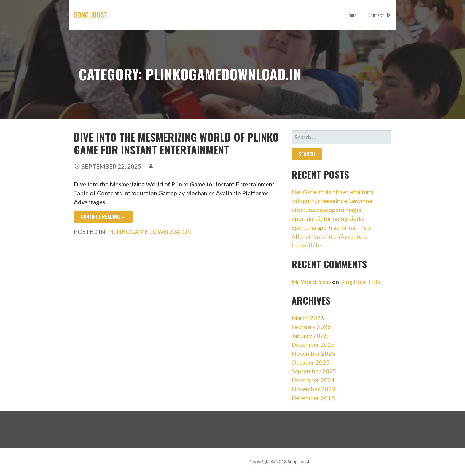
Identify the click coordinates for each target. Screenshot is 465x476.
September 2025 (314, 371)
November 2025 (313, 353)
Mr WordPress (311, 282)
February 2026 (311, 327)
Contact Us (379, 15)
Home (351, 15)
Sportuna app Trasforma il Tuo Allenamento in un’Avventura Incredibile (331, 236)
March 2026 (308, 318)
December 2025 (313, 344)
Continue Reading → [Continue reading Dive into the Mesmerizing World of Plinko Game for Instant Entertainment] (103, 217)
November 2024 (313, 389)
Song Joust (91, 15)
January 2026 (309, 336)
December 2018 (313, 398)
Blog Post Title (360, 282)
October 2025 (311, 362)
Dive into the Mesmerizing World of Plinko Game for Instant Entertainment (176, 143)
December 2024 (313, 380)
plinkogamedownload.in (150, 231)
